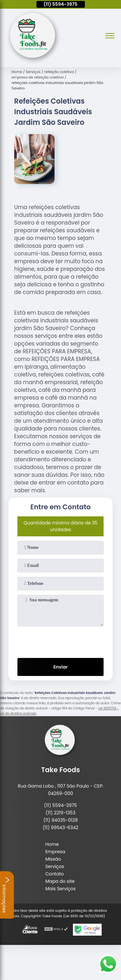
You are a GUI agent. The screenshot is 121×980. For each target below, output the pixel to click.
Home (52, 844)
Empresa (55, 852)
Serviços (55, 866)
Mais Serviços (60, 889)
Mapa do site (60, 881)
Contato (54, 874)
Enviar (60, 667)
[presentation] (61, 641)
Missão (53, 859)
